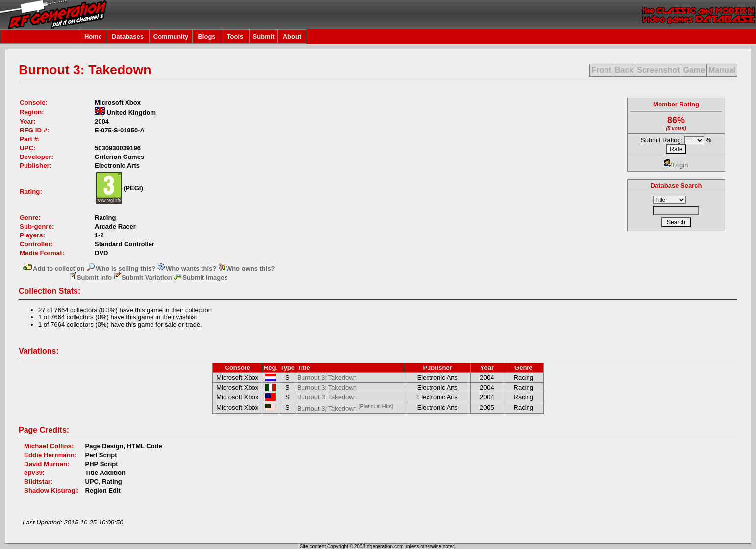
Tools (235, 37)
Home (93, 37)
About (292, 37)
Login (676, 165)
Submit (263, 37)
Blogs (206, 37)
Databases (128, 37)
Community (171, 37)
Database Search (676, 186)
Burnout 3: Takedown (327, 378)
